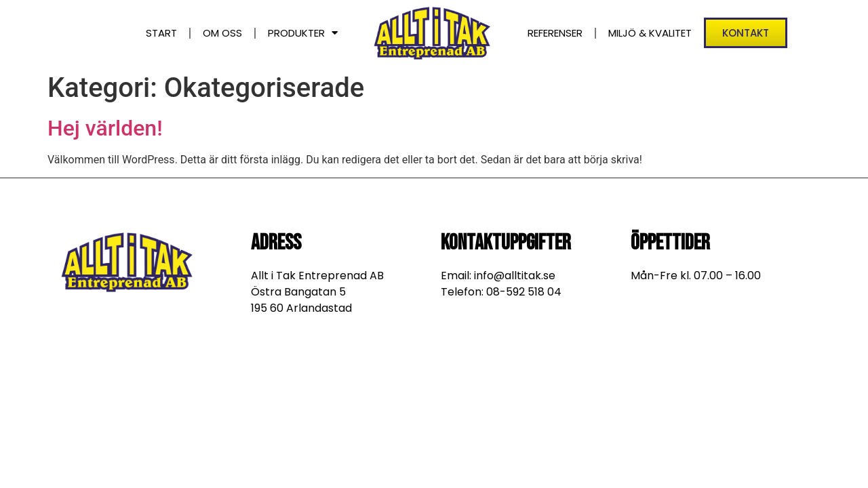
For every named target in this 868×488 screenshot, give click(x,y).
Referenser (555, 33)
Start (161, 33)
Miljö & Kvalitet (650, 33)
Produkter (303, 33)
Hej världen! (105, 128)
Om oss (222, 33)
